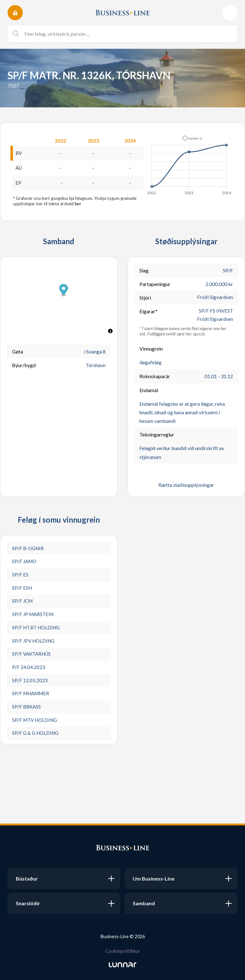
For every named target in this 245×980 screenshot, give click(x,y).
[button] (192, 138)
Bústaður (27, 878)
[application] (190, 163)
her (78, 205)
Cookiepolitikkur (123, 951)
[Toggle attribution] (110, 332)
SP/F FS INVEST (215, 312)
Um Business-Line (154, 878)
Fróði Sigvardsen (215, 299)
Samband (144, 903)
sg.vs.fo (199, 336)
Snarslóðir (28, 903)
